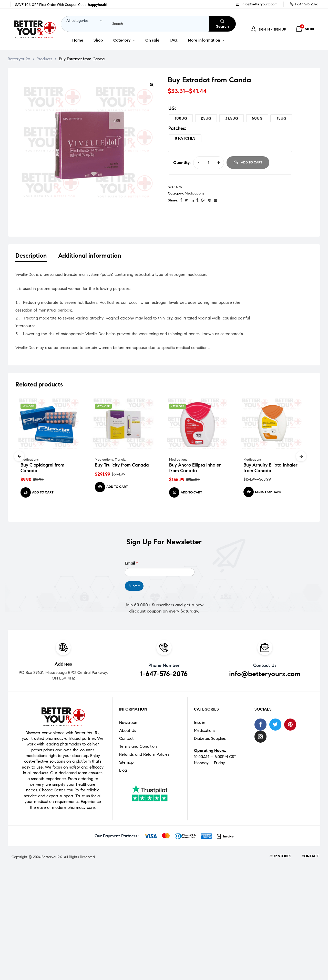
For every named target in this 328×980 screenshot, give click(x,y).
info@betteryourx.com (265, 675)
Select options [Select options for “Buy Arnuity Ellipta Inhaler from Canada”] (268, 493)
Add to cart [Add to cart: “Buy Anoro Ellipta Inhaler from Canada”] (191, 494)
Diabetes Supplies (210, 739)
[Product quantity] (208, 162)
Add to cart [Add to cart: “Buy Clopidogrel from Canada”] (43, 494)
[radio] (181, 118)
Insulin (200, 724)
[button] (151, 84)
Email (131, 564)
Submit (134, 587)
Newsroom (129, 724)
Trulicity (121, 461)
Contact (126, 739)
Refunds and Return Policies (144, 755)
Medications (194, 193)
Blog (123, 771)
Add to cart (252, 162)
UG (172, 108)
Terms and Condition (138, 747)
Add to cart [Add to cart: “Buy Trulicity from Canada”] (117, 488)
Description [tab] (31, 256)
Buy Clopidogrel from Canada (42, 469)
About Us (128, 731)
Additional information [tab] (90, 256)
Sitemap (126, 763)
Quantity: (182, 163)
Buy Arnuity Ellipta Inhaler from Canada (270, 469)
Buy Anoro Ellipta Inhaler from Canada (195, 469)
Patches (177, 128)
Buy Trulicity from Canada (122, 466)
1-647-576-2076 (164, 675)
